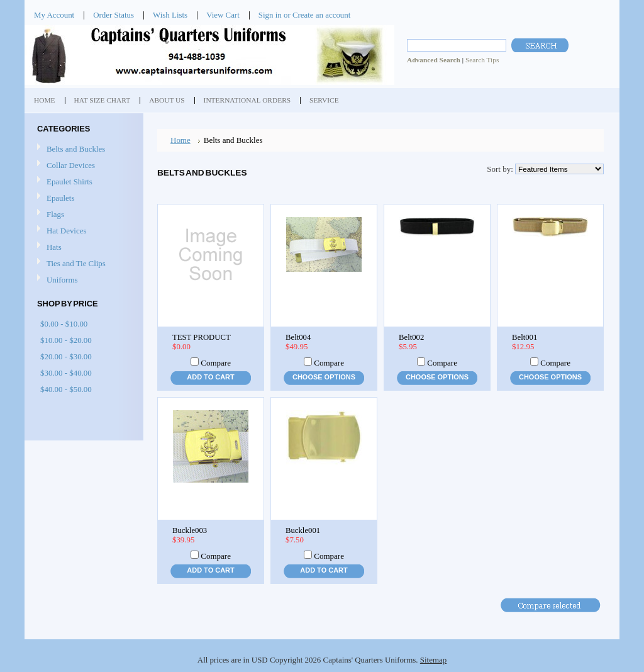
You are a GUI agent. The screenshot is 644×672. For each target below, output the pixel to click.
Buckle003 (190, 530)
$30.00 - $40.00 (66, 373)
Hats (54, 247)
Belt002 (411, 337)
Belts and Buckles (76, 149)
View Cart (223, 15)
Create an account (321, 15)
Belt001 (525, 337)
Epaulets (60, 198)
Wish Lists (170, 15)
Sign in (270, 15)
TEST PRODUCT (202, 337)
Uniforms (62, 280)
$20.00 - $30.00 (66, 356)
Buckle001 (303, 530)
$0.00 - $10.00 (64, 324)
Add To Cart (210, 377)
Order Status (114, 15)
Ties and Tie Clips (76, 263)
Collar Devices (71, 165)
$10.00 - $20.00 (66, 340)
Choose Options (324, 377)
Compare (216, 363)
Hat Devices (66, 231)
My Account (54, 15)
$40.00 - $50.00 (66, 389)
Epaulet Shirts (69, 182)
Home (180, 140)
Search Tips (482, 60)
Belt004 (298, 337)
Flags (55, 214)
